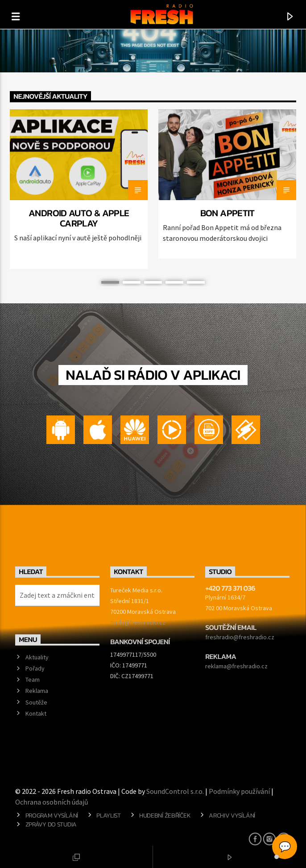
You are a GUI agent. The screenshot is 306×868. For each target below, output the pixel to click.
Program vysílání (52, 815)
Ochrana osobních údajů (52, 802)
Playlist (109, 815)
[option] (79, 189)
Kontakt (36, 713)
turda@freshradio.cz (138, 622)
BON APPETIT (227, 213)
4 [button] (174, 282)
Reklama (37, 691)
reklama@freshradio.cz (236, 666)
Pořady (35, 668)
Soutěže (36, 702)
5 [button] (196, 282)
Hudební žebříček (165, 815)
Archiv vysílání (232, 815)
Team (33, 679)
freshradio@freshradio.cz (240, 637)
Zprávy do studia (51, 824)
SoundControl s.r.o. (175, 791)
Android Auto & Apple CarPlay (79, 218)
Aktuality (37, 657)
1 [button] (110, 282)
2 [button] (132, 282)
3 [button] (153, 282)
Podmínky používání (239, 791)
